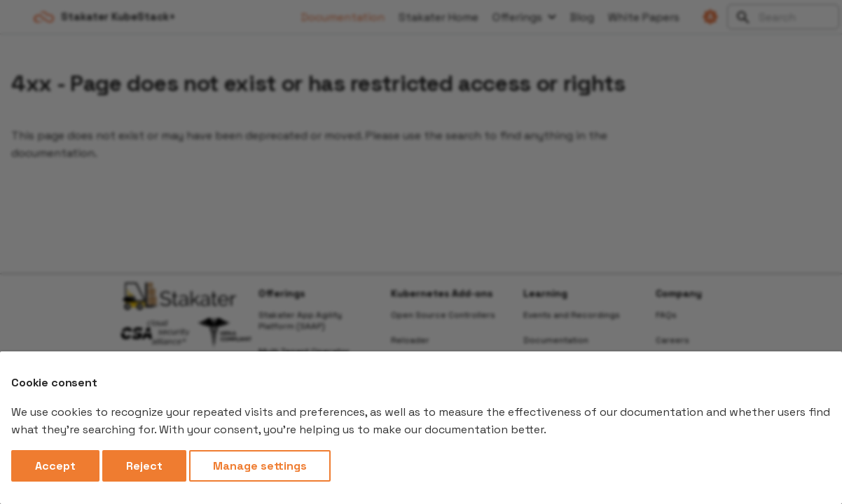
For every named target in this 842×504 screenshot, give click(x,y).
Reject (144, 466)
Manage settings (260, 466)
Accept (55, 466)
